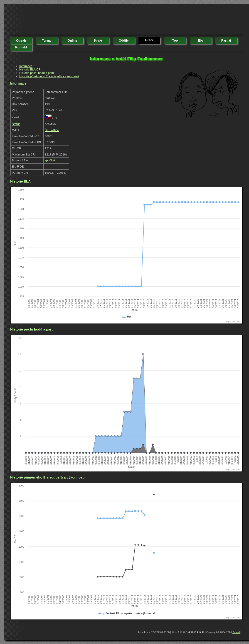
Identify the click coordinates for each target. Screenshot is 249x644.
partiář (226, 40)
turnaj (47, 40)
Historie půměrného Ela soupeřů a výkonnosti (49, 76)
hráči (149, 40)
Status (16, 124)
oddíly (124, 40)
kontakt (21, 47)
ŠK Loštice (52, 130)
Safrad (236, 632)
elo (201, 40)
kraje (98, 40)
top (175, 40)
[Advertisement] (93, 20)
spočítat (50, 160)
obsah (21, 40)
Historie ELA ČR (30, 69)
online (72, 40)
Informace (26, 66)
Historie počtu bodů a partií (37, 73)
